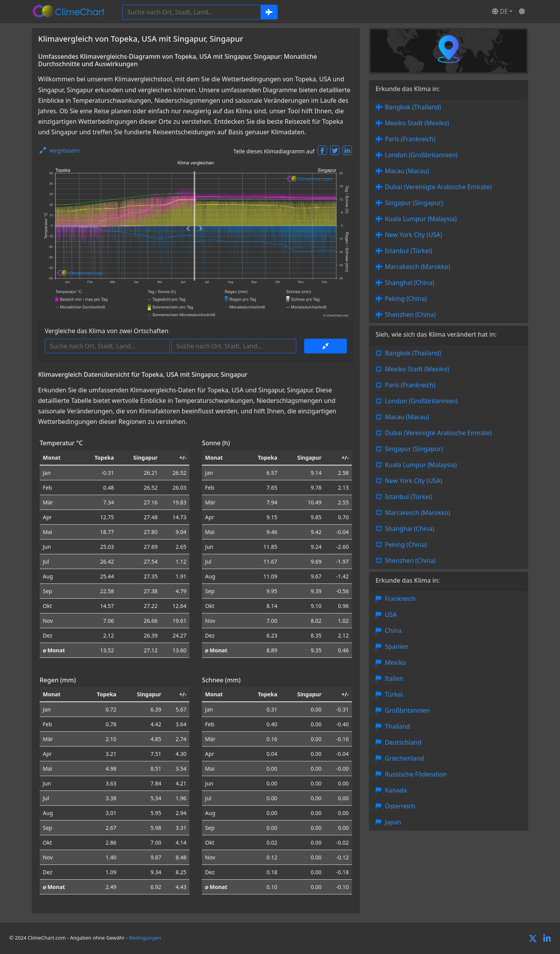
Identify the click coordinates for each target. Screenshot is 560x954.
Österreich (400, 806)
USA (391, 615)
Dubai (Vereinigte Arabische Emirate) (438, 187)
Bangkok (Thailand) (413, 107)
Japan (393, 822)
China (393, 631)
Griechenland (405, 758)
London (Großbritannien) (421, 155)
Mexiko (395, 662)
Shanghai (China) (410, 283)
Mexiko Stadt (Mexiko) (417, 123)
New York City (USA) (414, 235)
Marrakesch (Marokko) (418, 267)
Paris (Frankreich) (410, 139)
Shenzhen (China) (410, 314)
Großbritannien (408, 710)
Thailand (398, 726)
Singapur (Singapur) (414, 203)
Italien (394, 678)
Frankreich (400, 599)
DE (500, 11)
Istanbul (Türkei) (409, 251)
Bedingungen (145, 938)
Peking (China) (406, 299)
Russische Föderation (416, 774)
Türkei (394, 694)
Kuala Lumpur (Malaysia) (421, 219)
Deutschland (403, 742)
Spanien (397, 647)
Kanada (396, 790)
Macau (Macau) (407, 171)
